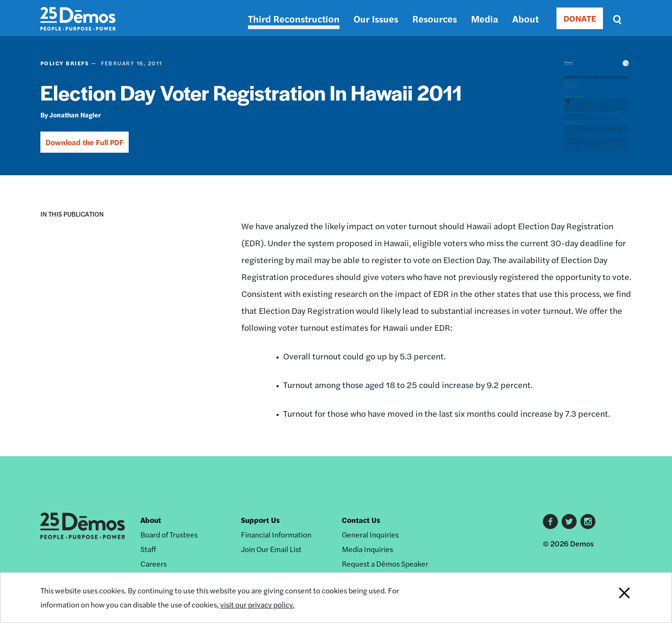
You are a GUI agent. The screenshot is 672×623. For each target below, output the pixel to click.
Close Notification (612, 598)
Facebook (550, 522)
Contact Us (361, 520)
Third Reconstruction (294, 19)
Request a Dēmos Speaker (385, 564)
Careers (154, 564)
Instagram (588, 522)
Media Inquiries (367, 549)
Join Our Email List (271, 549)
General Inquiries (370, 534)
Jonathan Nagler (75, 115)
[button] (48, 244)
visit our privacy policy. (257, 604)
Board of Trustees (169, 534)
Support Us (260, 520)
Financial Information (276, 534)
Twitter (569, 522)
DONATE (580, 18)
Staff (148, 549)
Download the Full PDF (85, 142)
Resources (435, 19)
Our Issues (376, 19)
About (525, 19)
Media (485, 19)
